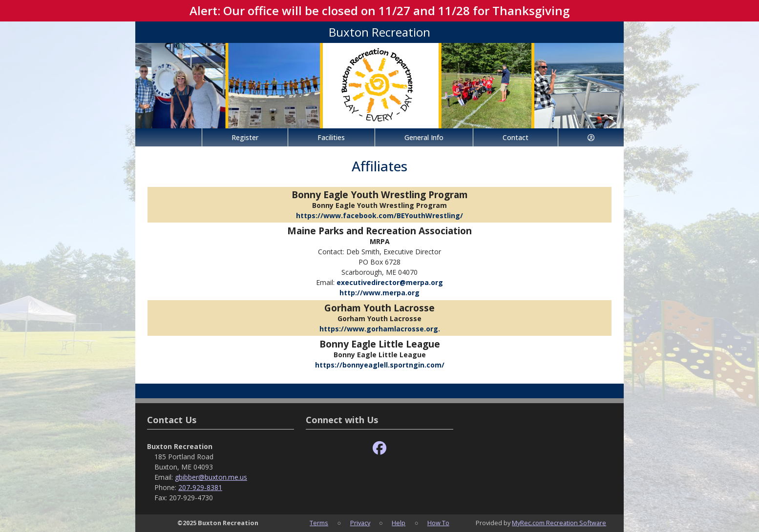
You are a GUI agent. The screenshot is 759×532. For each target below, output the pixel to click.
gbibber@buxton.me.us (211, 477)
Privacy (360, 523)
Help (399, 523)
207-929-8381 (200, 487)
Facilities (331, 137)
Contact (516, 137)
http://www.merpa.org (379, 293)
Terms (319, 523)
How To (438, 523)
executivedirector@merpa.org (390, 282)
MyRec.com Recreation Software (559, 523)
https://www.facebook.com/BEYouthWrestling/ (379, 215)
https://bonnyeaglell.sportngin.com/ (380, 365)
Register (245, 137)
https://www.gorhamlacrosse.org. (380, 329)
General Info (424, 137)
